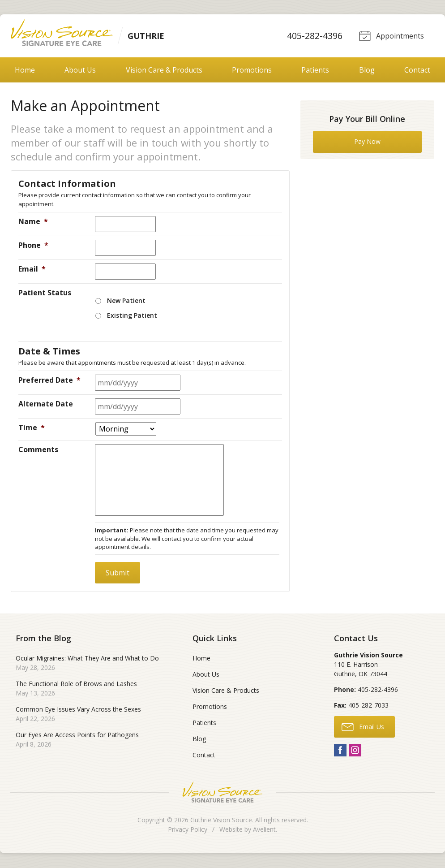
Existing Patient (132, 316)
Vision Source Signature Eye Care (222, 793)
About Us (80, 71)
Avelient (264, 830)
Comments (38, 450)
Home (25, 71)
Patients (315, 71)
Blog (367, 71)
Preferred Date (49, 381)
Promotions (252, 71)
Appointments (390, 36)
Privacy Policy (188, 830)
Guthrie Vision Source (221, 821)
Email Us (363, 727)
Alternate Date (46, 405)
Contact (417, 71)
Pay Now (367, 142)
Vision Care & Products (164, 71)
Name (33, 222)
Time (32, 428)
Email (32, 270)
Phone (33, 246)
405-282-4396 (313, 36)
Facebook (340, 751)
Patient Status (45, 294)
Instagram (355, 751)
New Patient (126, 301)
